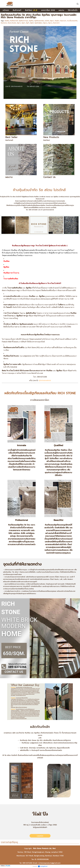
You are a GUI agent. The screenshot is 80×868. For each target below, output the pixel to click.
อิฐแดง (45, 23)
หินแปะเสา (63, 21)
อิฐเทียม (31, 21)
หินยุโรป (57, 21)
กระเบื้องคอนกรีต (72, 21)
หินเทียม (7, 21)
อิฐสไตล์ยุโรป (38, 23)
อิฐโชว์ (32, 23)
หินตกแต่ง (4, 23)
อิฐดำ (28, 23)
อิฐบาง (50, 23)
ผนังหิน (47, 21)
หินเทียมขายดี (14, 21)
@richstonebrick (45, 380)
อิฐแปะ (52, 21)
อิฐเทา (23, 23)
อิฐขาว (19, 23)
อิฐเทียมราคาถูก (23, 21)
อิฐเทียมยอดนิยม (39, 21)
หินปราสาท (56, 23)
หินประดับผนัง (12, 23)
